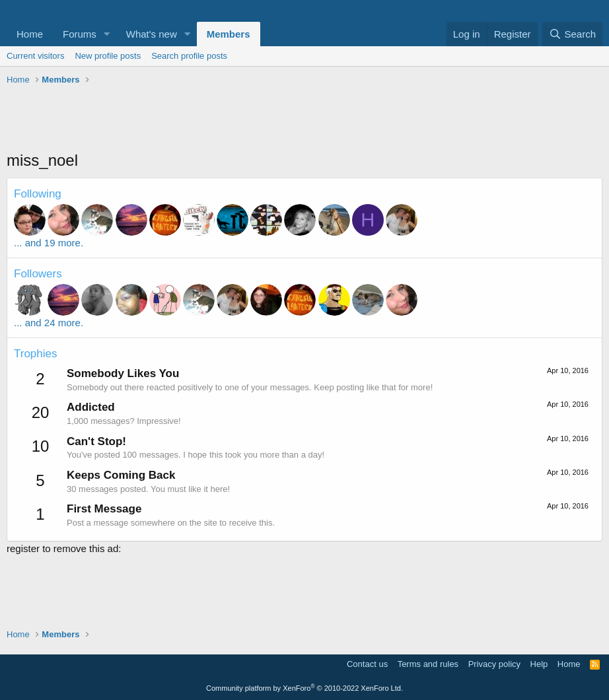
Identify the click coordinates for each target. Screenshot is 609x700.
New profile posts (108, 56)
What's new (152, 34)
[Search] (572, 34)
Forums (80, 34)
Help (539, 664)
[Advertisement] (304, 120)
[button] (107, 34)
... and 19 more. (49, 243)
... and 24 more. (49, 323)
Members (229, 34)
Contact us (367, 664)
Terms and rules (428, 664)
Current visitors (35, 56)
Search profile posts (189, 56)
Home (30, 34)
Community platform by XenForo (304, 688)
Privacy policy (494, 664)
